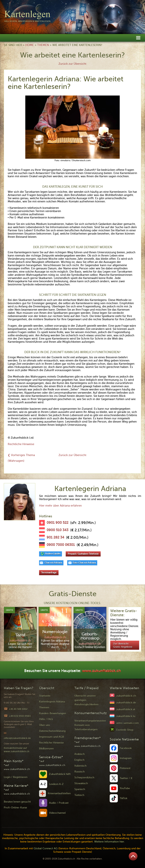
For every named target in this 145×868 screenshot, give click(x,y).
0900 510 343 (57, 530)
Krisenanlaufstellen (59, 793)
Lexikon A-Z (56, 784)
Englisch (79, 760)
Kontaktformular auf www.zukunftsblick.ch (17, 750)
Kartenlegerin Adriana (52, 702)
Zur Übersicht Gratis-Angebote (123, 645)
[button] (138, 38)
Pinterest (125, 768)
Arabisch (79, 754)
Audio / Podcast (59, 803)
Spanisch (80, 789)
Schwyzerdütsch (84, 777)
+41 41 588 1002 (18, 709)
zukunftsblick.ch (126, 696)
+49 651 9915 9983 (20, 716)
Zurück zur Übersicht (72, 64)
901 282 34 (55, 537)
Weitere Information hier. (110, 842)
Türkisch (79, 795)
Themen (43, 45)
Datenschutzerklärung (52, 731)
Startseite (45, 696)
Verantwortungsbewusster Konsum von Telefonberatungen (90, 725)
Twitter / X (126, 778)
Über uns (44, 725)
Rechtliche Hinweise (21, 444)
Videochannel (57, 813)
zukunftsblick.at (126, 709)
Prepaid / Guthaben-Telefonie (83, 554)
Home (30, 45)
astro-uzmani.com (128, 723)
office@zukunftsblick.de (17, 738)
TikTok (123, 798)
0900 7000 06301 (61, 545)
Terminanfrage (49, 573)
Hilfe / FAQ (46, 719)
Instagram (126, 758)
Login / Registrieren (16, 777)
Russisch (79, 772)
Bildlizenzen (46, 749)
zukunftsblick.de (126, 703)
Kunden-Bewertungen (52, 713)
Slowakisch (81, 783)
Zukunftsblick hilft (60, 774)
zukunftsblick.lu (126, 716)
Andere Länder (53, 554)
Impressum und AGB (52, 737)
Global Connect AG (46, 848)
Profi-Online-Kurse (15, 808)
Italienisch (80, 766)
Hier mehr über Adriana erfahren (60, 506)
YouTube (125, 788)
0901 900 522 (57, 523)
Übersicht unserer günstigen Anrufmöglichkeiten (86, 700)
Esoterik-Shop (125, 730)
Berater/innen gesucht (17, 802)
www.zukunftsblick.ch (101, 671)
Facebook (126, 748)
